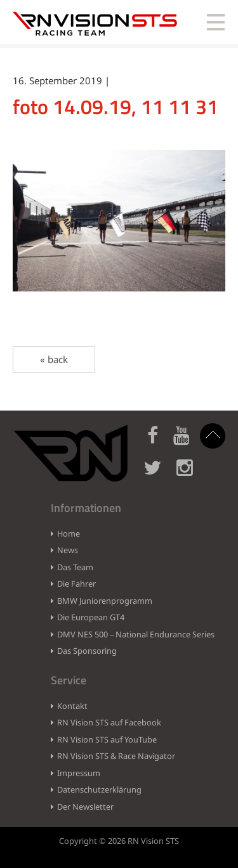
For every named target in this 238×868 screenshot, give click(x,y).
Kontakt (72, 706)
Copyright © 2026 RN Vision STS (119, 841)
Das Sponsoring (87, 651)
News (68, 550)
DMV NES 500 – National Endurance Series (136, 634)
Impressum (79, 773)
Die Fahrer (76, 584)
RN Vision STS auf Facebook (109, 722)
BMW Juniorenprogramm (105, 601)
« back (54, 359)
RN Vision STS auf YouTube (107, 739)
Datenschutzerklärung (99, 789)
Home (69, 533)
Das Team (75, 567)
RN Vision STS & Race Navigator (116, 756)
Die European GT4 (91, 617)
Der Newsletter (85, 807)
